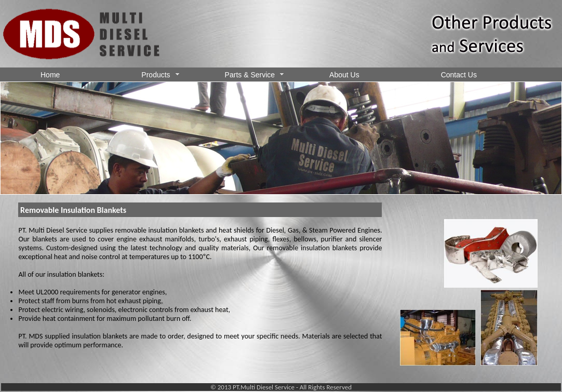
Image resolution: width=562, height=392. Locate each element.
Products (160, 75)
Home (50, 75)
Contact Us (459, 75)
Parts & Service (254, 75)
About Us (344, 75)
